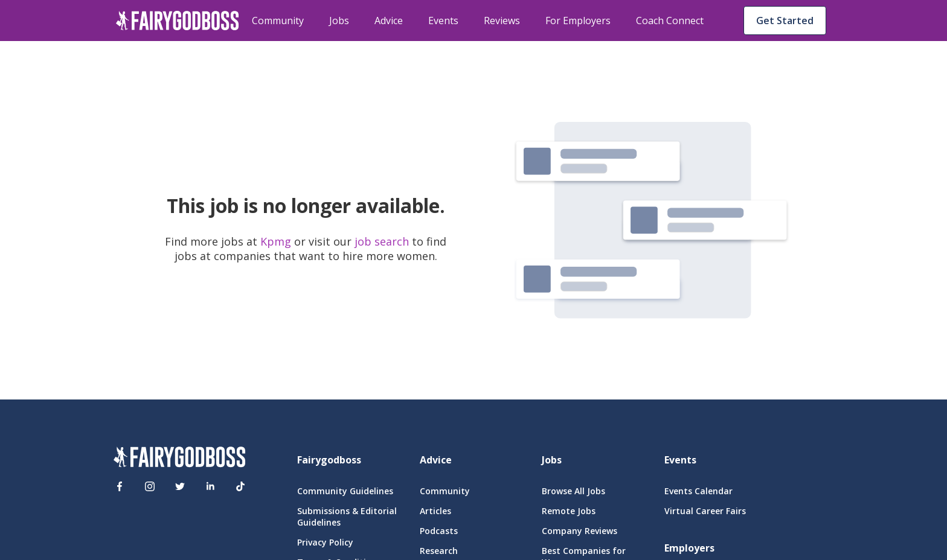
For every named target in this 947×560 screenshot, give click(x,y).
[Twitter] (180, 486)
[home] (178, 21)
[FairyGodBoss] (179, 459)
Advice (389, 21)
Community (278, 21)
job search (382, 241)
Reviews (502, 21)
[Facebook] (120, 486)
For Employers (578, 21)
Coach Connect (670, 21)
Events (443, 21)
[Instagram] (150, 486)
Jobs (339, 21)
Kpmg (277, 241)
